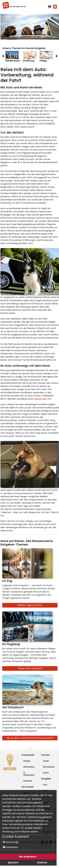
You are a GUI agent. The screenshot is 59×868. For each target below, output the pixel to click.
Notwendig (11, 842)
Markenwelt (28, 781)
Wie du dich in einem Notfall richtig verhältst (30, 738)
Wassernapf (41, 399)
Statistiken (11, 847)
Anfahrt (46, 773)
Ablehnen (42, 863)
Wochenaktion (29, 767)
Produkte (27, 761)
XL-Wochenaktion (29, 774)
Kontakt (46, 761)
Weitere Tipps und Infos (30, 605)
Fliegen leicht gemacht (30, 668)
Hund (45, 784)
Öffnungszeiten (49, 767)
